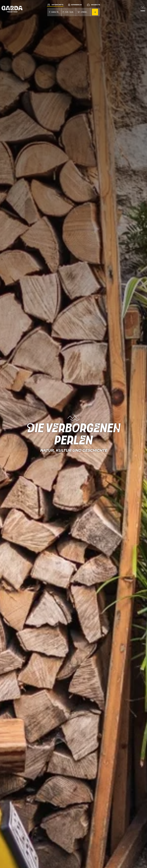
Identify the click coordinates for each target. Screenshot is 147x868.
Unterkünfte (55, 5)
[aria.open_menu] (143, 9)
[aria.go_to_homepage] (12, 9)
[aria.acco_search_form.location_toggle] (54, 12)
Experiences (75, 5)
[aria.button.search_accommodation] (95, 12)
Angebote (93, 5)
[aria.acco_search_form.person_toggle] (83, 12)
